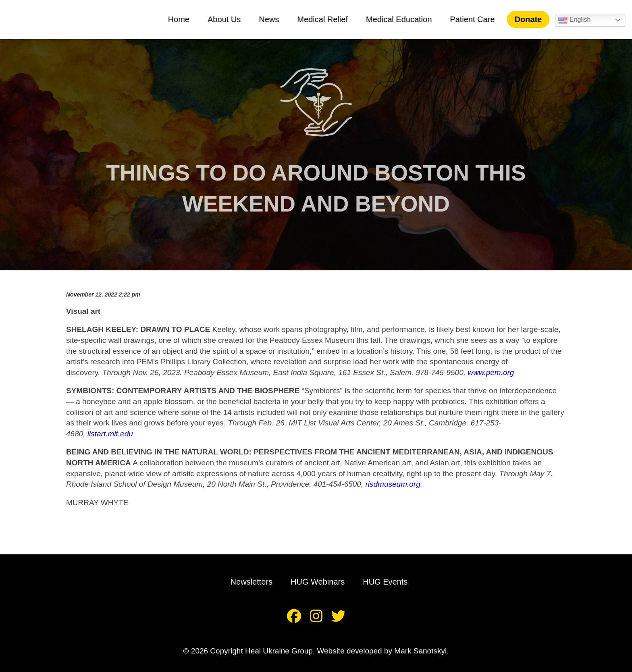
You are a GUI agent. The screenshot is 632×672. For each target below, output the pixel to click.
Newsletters (252, 582)
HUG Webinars (318, 582)
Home (182, 19)
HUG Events (385, 582)
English (577, 20)
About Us (227, 19)
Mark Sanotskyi (420, 651)
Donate (531, 19)
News (272, 19)
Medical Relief (326, 19)
